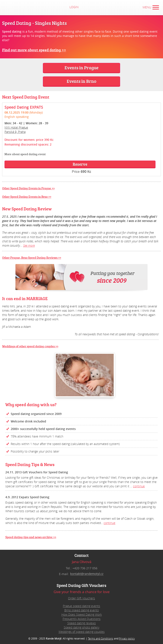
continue (139, 486)
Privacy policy (127, 638)
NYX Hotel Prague (16, 127)
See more (29, 245)
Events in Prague (81, 68)
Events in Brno (81, 81)
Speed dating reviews (82, 623)
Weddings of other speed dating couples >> (30, 346)
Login (78, 7)
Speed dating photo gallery (81, 627)
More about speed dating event (25, 154)
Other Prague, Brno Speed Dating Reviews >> (32, 257)
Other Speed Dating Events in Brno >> (27, 197)
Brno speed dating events (82, 610)
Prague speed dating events (81, 606)
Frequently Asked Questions (82, 619)
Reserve (80, 164)
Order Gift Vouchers (81, 598)
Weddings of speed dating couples (82, 632)
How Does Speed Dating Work (82, 614)
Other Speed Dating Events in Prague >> (28, 188)
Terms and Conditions (101, 638)
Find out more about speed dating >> (34, 50)
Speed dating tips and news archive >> (31, 537)
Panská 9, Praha (15, 132)
